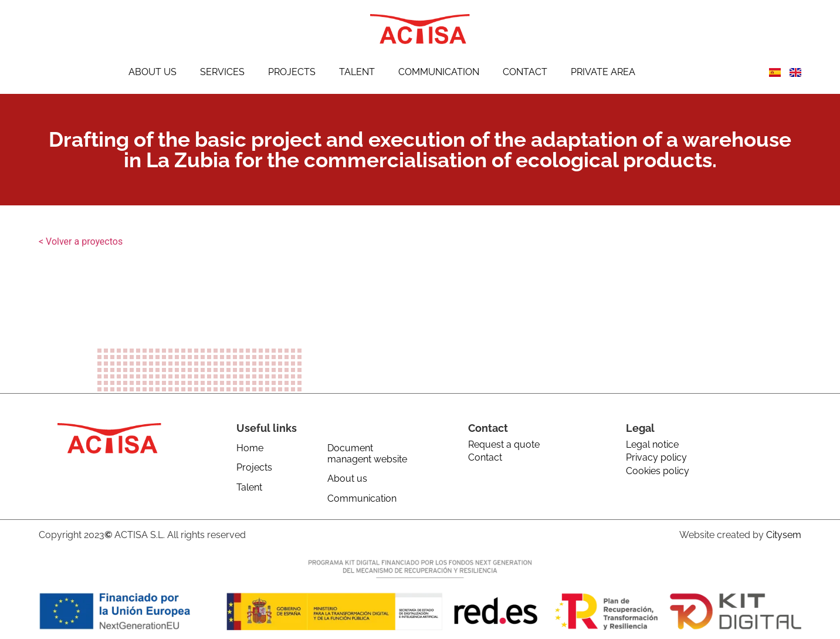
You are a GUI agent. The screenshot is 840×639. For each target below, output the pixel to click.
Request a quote (504, 444)
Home (250, 448)
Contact (525, 72)
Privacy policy (656, 457)
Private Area (603, 72)
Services (222, 72)
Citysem (784, 535)
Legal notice (652, 444)
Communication (439, 72)
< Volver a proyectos (81, 241)
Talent (357, 72)
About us (153, 72)
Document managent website (367, 454)
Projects (292, 72)
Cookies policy (658, 471)
